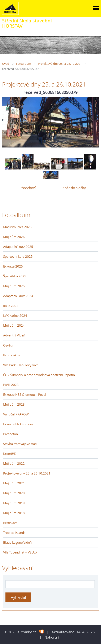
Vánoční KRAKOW (16, 414)
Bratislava (10, 523)
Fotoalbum (24, 64)
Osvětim (9, 345)
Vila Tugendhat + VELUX (20, 552)
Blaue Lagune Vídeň (17, 542)
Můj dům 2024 (14, 325)
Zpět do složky (74, 188)
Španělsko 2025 (15, 276)
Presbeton (10, 434)
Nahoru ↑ (52, 637)
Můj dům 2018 (14, 513)
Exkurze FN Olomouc (18, 424)
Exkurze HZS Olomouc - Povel (25, 394)
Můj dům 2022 (14, 463)
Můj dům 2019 (14, 503)
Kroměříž (10, 454)
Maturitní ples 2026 (17, 227)
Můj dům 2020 (14, 493)
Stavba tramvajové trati (20, 444)
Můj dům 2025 (14, 286)
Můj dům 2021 (14, 483)
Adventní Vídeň (14, 335)
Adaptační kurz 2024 (18, 296)
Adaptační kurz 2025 (18, 247)
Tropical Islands (14, 533)
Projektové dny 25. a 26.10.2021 (60, 64)
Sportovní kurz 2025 (18, 256)
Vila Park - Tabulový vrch (21, 365)
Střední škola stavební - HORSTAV (28, 23)
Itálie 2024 (11, 306)
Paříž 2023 (11, 385)
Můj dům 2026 (14, 237)
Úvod (6, 64)
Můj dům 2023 (14, 404)
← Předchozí (25, 188)
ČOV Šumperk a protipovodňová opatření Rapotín (39, 375)
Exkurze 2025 (13, 266)
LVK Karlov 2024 (15, 316)
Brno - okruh (12, 355)
